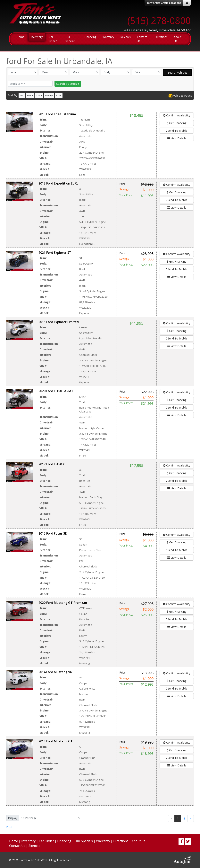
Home (14, 841)
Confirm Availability (177, 115)
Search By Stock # (68, 84)
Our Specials (84, 841)
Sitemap (34, 846)
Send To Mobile (177, 131)
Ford (9, 827)
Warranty (103, 841)
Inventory (28, 841)
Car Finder (46, 841)
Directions (121, 841)
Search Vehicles (178, 72)
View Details (177, 138)
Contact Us (17, 846)
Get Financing (177, 123)
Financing (64, 841)
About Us (138, 841)
